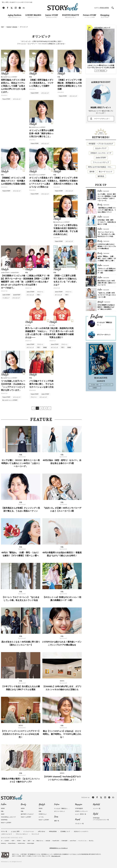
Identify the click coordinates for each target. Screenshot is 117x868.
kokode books (21, 843)
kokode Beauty (12, 843)
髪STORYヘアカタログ (27, 814)
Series (56, 817)
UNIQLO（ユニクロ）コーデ (101, 153)
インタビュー (6, 298)
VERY (13, 841)
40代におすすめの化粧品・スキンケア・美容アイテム (102, 167)
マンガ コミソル (82, 841)
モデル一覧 (4, 831)
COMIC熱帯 (64, 841)
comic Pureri (73, 841)
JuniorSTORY (17, 295)
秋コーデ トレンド (106, 172)
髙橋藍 (45, 347)
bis (33, 841)
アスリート (40, 292)
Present (78, 820)
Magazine (79, 804)
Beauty (24, 804)
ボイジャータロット (104, 335)
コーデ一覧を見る (100, 71)
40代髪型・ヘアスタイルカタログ (101, 144)
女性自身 (48, 841)
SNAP (3, 814)
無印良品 (101, 176)
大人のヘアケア (101, 148)
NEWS (3, 808)
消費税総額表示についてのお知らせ (58, 848)
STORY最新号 (79, 808)
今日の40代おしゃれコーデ (8, 817)
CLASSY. (7, 841)
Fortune (57, 804)
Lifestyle (42, 804)
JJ (2, 841)
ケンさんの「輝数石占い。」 (62, 808)
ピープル (41, 817)
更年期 (92, 172)
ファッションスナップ (101, 162)
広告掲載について (65, 831)
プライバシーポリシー (22, 834)
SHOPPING (4, 820)
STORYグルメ (43, 814)
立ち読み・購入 (95, 385)
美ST (29, 841)
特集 (2, 811)
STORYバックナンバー (81, 811)
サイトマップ (35, 834)
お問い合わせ (42, 831)
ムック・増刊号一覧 (81, 814)
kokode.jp (3, 843)
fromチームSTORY (6, 823)
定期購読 (95, 388)
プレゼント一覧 (79, 824)
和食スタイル (40, 841)
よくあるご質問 (15, 831)
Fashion (4, 804)
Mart (24, 841)
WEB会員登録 (53, 831)
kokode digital (31, 843)
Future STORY (6, 99)
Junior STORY (6, 295)
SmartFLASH (56, 841)
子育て (39, 295)
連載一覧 (57, 821)
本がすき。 (92, 841)
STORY (19, 841)
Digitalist (96, 804)
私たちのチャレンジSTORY (10, 400)
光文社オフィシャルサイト (81, 831)
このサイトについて (6, 834)
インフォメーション (29, 831)
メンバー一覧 (97, 808)
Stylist (95, 814)
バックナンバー (107, 385)
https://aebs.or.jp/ (56, 856)
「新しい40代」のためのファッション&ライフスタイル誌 (17, 2)
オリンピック (17, 99)
